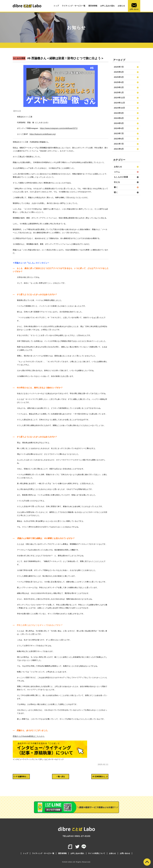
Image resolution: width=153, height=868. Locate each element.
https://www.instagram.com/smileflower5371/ (59, 128)
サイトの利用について (97, 853)
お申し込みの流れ (108, 6)
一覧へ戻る (61, 777)
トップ (56, 6)
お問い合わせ (134, 7)
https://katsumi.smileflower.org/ (43, 134)
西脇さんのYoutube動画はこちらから (29, 736)
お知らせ (121, 6)
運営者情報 (93, 6)
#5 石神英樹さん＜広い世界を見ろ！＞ (100, 777)
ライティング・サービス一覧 (74, 6)
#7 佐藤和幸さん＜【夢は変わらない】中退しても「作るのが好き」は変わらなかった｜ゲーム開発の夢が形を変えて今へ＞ (22, 777)
